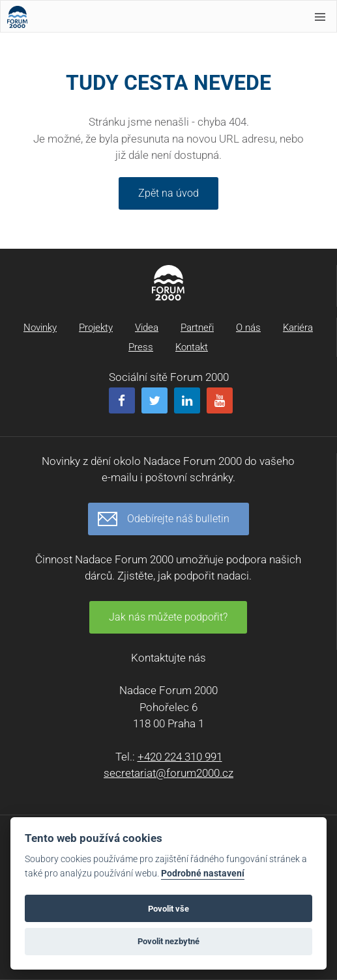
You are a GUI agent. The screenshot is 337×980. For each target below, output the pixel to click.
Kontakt (192, 347)
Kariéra (298, 328)
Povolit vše (168, 909)
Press (141, 347)
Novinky (40, 328)
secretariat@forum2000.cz (168, 773)
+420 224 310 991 (180, 757)
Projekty (96, 328)
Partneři (197, 328)
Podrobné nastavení (203, 874)
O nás (248, 328)
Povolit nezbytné (168, 941)
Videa (147, 328)
